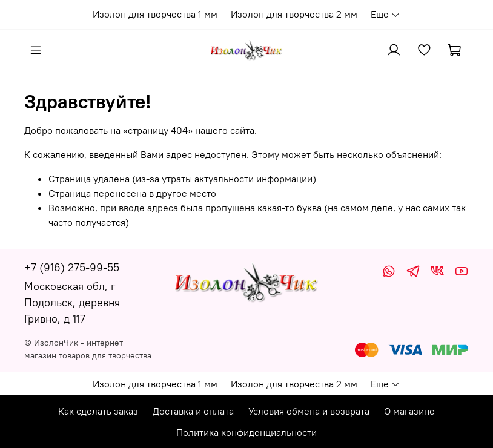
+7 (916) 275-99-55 (72, 267)
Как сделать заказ (98, 411)
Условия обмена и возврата (309, 411)
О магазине (409, 411)
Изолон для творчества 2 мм (294, 14)
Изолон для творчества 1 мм (155, 14)
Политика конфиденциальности (247, 432)
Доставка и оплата (193, 411)
